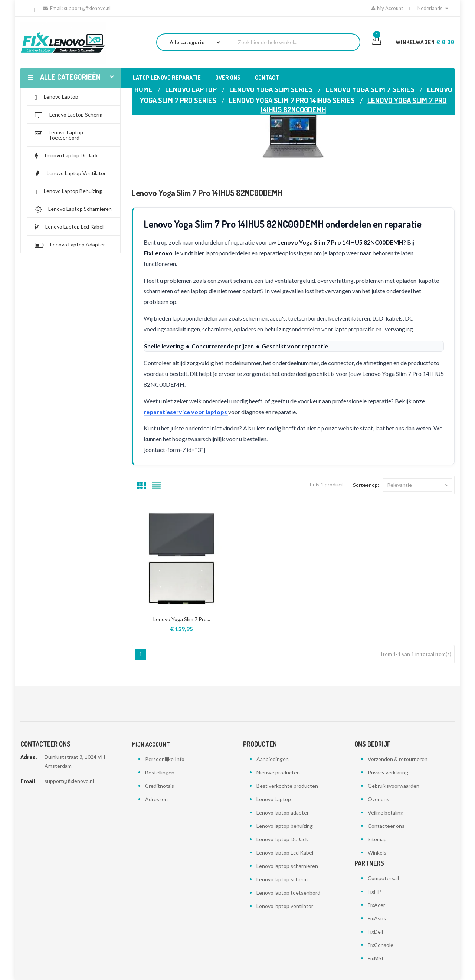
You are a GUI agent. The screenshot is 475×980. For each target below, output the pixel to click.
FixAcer (376, 905)
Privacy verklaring (388, 772)
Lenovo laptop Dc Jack (282, 839)
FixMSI (376, 958)
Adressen (156, 799)
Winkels (377, 853)
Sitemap (377, 839)
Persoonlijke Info (165, 759)
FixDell (375, 932)
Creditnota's (160, 786)
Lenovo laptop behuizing (285, 826)
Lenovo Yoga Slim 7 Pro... (182, 619)
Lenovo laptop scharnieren (287, 866)
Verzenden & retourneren (398, 759)
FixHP (374, 891)
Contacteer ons (386, 826)
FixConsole (381, 945)
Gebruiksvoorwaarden (394, 786)
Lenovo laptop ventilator (285, 906)
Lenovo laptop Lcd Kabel (285, 853)
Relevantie (418, 485)
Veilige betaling (386, 812)
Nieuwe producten (278, 772)
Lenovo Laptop (274, 799)
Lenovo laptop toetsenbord (288, 893)
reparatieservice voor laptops (186, 412)
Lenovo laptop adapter (283, 812)
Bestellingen (160, 772)
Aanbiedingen (273, 759)
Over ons (379, 799)
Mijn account (151, 744)
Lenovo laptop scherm (282, 879)
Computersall (383, 878)
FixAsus (377, 918)
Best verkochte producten (287, 786)
